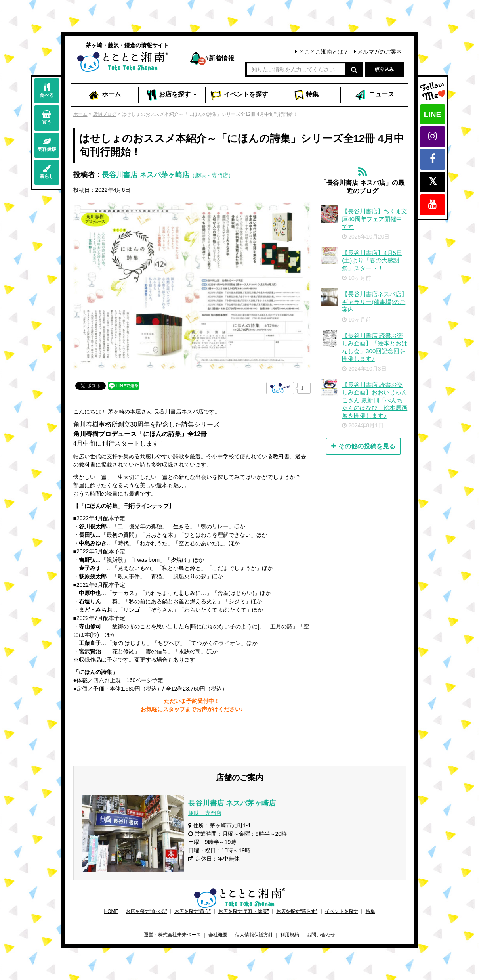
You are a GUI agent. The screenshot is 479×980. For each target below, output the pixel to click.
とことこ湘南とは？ (322, 52)
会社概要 (218, 935)
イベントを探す (342, 911)
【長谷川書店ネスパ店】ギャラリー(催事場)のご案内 (375, 302)
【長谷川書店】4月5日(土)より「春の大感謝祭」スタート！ (372, 260)
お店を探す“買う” (193, 911)
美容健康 (47, 145)
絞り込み (384, 69)
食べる (47, 91)
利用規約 (290, 935)
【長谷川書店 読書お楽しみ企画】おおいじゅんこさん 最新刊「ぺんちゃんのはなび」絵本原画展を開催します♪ (375, 400)
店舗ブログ (105, 114)
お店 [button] (172, 95)
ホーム (104, 95)
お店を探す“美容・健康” (244, 911)
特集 (306, 95)
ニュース (374, 95)
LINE (432, 114)
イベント (239, 95)
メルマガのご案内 (378, 52)
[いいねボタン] (280, 388)
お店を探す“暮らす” (297, 911)
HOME (111, 911)
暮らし (47, 172)
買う (47, 118)
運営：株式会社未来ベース (172, 935)
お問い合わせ (321, 935)
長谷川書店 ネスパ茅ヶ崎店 (168, 175)
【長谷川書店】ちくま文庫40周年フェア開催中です (375, 219)
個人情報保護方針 (254, 935)
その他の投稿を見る (363, 446)
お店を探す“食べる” (146, 911)
